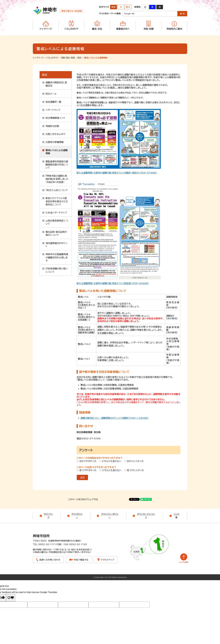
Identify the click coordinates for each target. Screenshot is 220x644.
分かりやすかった (88, 461)
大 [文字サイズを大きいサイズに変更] (121, 7)
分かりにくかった (135, 461)
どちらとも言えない (112, 461)
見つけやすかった (88, 470)
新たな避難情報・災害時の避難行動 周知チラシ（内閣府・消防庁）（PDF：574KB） (117, 173)
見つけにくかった (135, 470)
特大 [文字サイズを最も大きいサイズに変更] (128, 7)
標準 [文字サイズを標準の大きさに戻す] (114, 7)
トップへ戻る (184, 558)
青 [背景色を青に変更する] (152, 7)
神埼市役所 (41, 536)
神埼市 (45, 11)
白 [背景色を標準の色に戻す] (145, 7)
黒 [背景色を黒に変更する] (160, 7)
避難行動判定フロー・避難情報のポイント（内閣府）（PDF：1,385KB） (115, 418)
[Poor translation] (11, 598)
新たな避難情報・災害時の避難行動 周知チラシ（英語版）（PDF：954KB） (113, 283)
